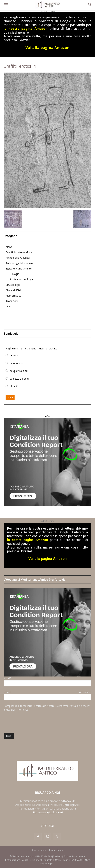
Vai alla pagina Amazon (47, 48)
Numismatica (13, 296)
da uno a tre (17, 363)
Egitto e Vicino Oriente (19, 268)
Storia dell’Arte (14, 290)
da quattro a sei (19, 371)
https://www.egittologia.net (47, 812)
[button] (6, 5)
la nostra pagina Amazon (26, 29)
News (9, 247)
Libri (8, 306)
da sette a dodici (19, 379)
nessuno (15, 355)
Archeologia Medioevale (20, 263)
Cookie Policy (39, 850)
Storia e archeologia (21, 279)
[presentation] (31, 722)
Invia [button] (10, 397)
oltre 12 (14, 386)
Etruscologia (13, 285)
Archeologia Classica (18, 258)
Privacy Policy (56, 850)
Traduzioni (12, 301)
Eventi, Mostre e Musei (19, 252)
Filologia (14, 274)
